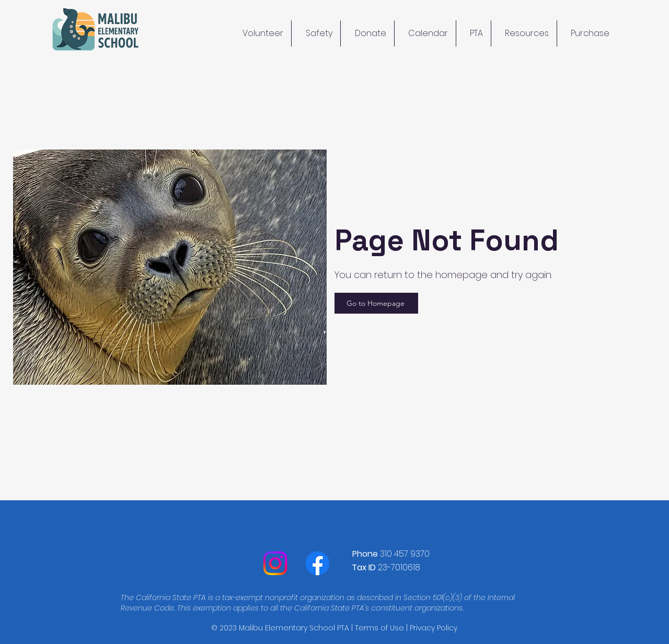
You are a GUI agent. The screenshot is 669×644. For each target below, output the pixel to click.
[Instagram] (275, 563)
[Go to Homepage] (376, 303)
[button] (524, 33)
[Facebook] (318, 563)
